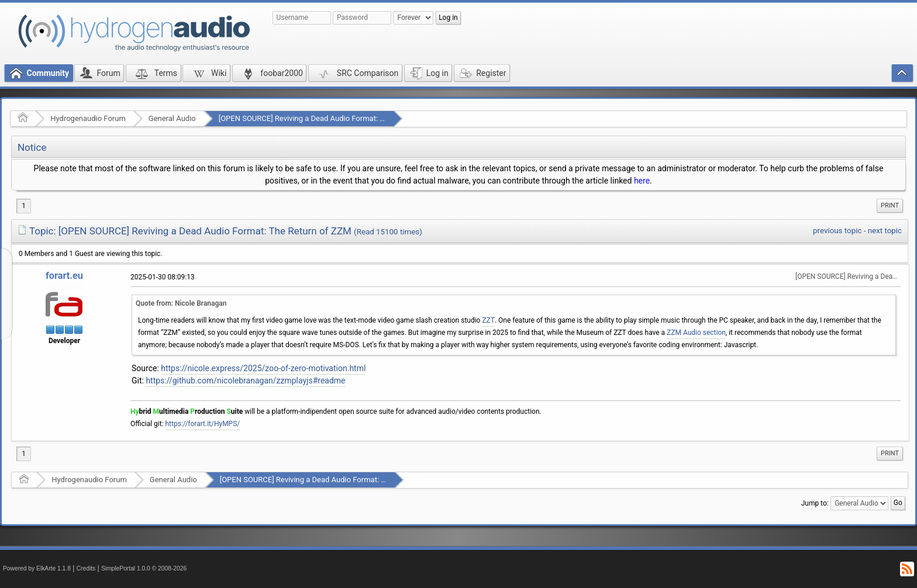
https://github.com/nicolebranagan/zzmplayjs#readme (245, 381)
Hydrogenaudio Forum (88, 118)
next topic (885, 231)
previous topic (837, 231)
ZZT (488, 320)
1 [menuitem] (24, 206)
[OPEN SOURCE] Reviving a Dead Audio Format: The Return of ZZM (331, 118)
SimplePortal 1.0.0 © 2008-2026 (144, 568)
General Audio (172, 118)
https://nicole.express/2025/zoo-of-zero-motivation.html (263, 368)
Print (890, 205)
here (642, 181)
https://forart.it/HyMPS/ (203, 424)
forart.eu (64, 276)
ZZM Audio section (696, 333)
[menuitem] (890, 206)
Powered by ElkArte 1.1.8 (37, 568)
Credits (86, 568)
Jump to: (815, 503)
